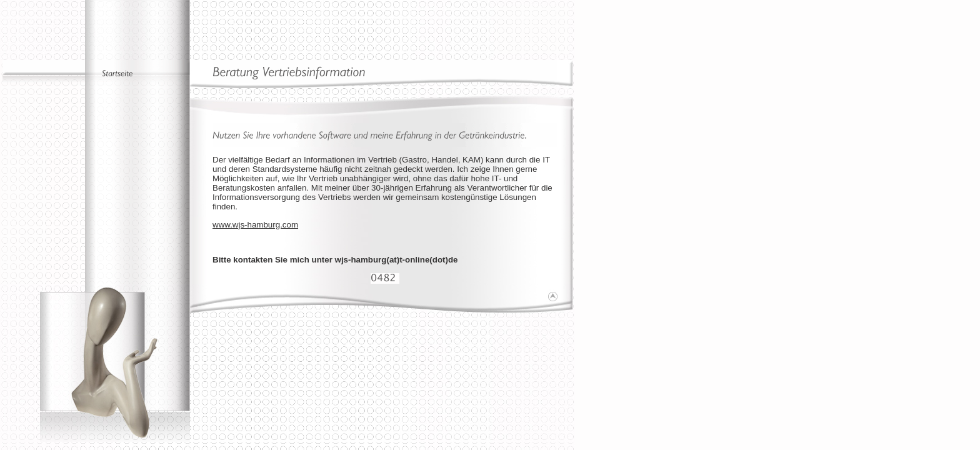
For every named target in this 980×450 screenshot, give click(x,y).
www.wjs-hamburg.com (255, 225)
